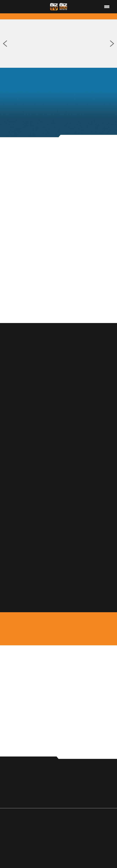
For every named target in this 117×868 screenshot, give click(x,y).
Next (112, 44)
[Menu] (107, 7)
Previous (5, 44)
